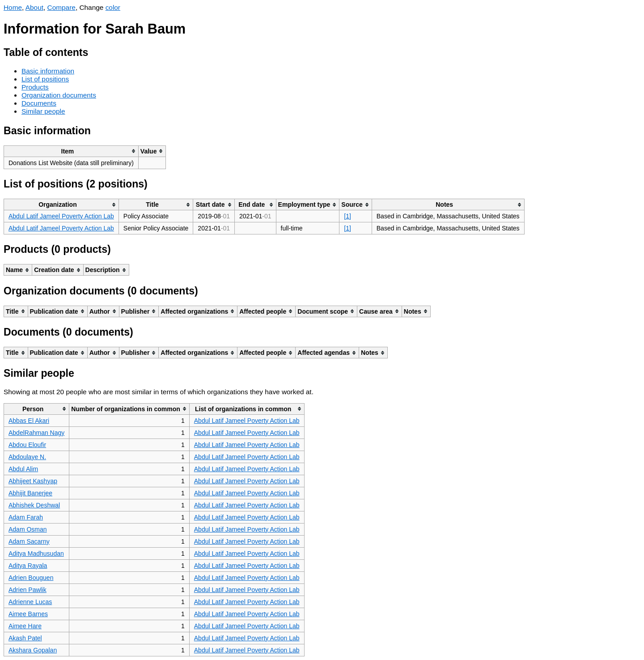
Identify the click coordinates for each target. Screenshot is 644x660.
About (34, 7)
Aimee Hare (25, 626)
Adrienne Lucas (30, 602)
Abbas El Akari (29, 421)
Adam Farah (26, 517)
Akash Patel (25, 638)
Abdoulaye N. (27, 457)
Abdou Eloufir (27, 445)
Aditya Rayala (28, 566)
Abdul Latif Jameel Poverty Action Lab (61, 216)
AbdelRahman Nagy (36, 433)
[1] (347, 216)
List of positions (45, 79)
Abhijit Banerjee (30, 493)
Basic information (48, 71)
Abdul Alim (23, 469)
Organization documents (59, 95)
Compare (61, 7)
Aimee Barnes (28, 614)
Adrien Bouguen (31, 578)
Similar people (43, 111)
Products (35, 87)
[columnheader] (71, 151)
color (113, 7)
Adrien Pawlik (28, 590)
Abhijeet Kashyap (33, 481)
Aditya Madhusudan (36, 554)
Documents (39, 103)
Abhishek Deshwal (34, 505)
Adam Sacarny (29, 541)
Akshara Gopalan (33, 650)
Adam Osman (28, 529)
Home (13, 7)
